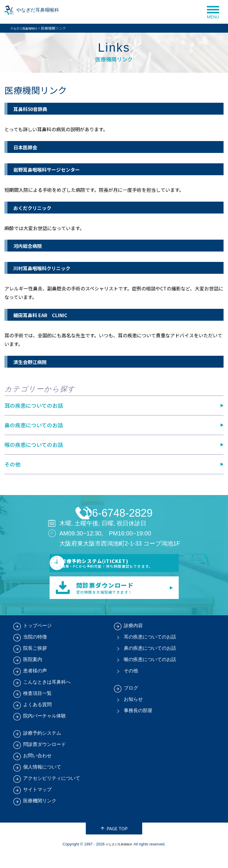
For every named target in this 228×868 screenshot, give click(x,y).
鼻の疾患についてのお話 (34, 425)
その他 (12, 464)
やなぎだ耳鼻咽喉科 (50, 12)
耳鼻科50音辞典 (35, 109)
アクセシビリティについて (52, 792)
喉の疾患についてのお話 (34, 445)
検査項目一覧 (37, 707)
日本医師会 (28, 147)
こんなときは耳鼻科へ (47, 696)
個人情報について (42, 781)
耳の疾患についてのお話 (34, 405)
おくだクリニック (37, 207)
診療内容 (133, 640)
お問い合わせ (37, 770)
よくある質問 (37, 719)
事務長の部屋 (138, 725)
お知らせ (133, 713)
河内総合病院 (31, 245)
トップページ (37, 640)
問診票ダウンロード (45, 759)
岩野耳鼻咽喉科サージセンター (55, 169)
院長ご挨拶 (35, 662)
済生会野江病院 (34, 362)
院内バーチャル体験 (45, 730)
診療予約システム (42, 747)
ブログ (131, 702)
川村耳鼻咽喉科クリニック (49, 268)
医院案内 (33, 674)
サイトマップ (37, 804)
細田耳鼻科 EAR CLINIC (48, 315)
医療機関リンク (40, 815)
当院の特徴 (35, 651)
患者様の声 (35, 685)
